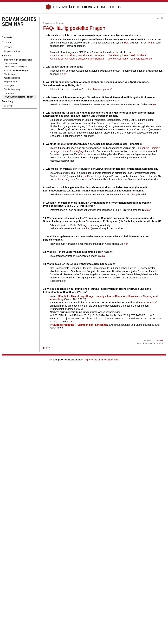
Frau (144, 302)
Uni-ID (151, 43)
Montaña (152, 302)
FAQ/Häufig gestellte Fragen (18, 97)
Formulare (9, 93)
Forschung (8, 101)
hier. (149, 210)
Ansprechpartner (12, 51)
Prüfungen (9, 86)
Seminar (7, 42)
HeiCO (128, 43)
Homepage (64, 179)
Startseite (7, 37)
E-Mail (160, 340)
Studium (6, 56)
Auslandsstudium (12, 78)
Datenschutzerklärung (108, 360)
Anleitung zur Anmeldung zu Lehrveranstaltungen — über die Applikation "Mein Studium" (98, 55)
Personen (7, 47)
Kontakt (159, 18)
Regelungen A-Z (12, 82)
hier (64, 74)
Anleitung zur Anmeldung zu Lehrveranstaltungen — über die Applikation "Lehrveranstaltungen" (102, 59)
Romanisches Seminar (53, 23)
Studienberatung (12, 89)
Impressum (90, 360)
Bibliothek (7, 106)
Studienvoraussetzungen (16, 67)
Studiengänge (10, 74)
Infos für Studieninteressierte (18, 60)
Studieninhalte (11, 63)
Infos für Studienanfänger (16, 70)
